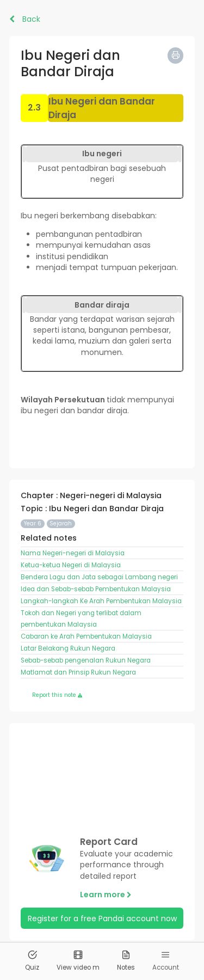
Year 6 (33, 523)
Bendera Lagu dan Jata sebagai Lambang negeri (99, 577)
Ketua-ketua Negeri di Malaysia (71, 565)
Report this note (57, 695)
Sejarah (61, 523)
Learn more (106, 895)
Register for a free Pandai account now (102, 918)
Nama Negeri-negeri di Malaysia (73, 553)
